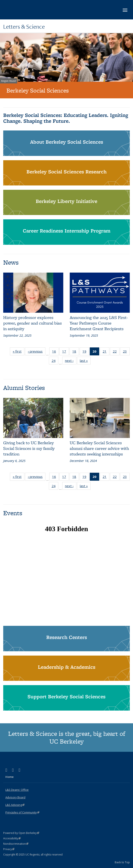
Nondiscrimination (16, 844)
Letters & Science (24, 27)
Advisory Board (15, 797)
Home (9, 777)
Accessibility (12, 838)
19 (86, 352)
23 (126, 352)
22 (116, 352)
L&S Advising (15, 805)
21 (106, 352)
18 (76, 352)
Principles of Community (22, 812)
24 (55, 361)
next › (71, 361)
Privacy (9, 849)
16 (55, 352)
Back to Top (122, 862)
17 (66, 352)
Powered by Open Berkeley (21, 833)
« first (19, 352)
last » (85, 361)
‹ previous (37, 352)
